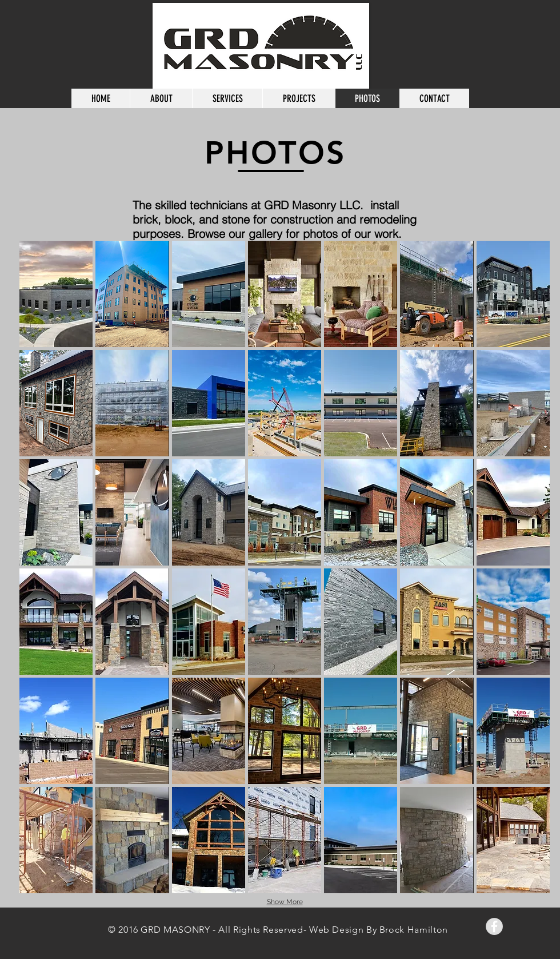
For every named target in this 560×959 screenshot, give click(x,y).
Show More (285, 902)
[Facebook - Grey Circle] (494, 926)
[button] (56, 294)
